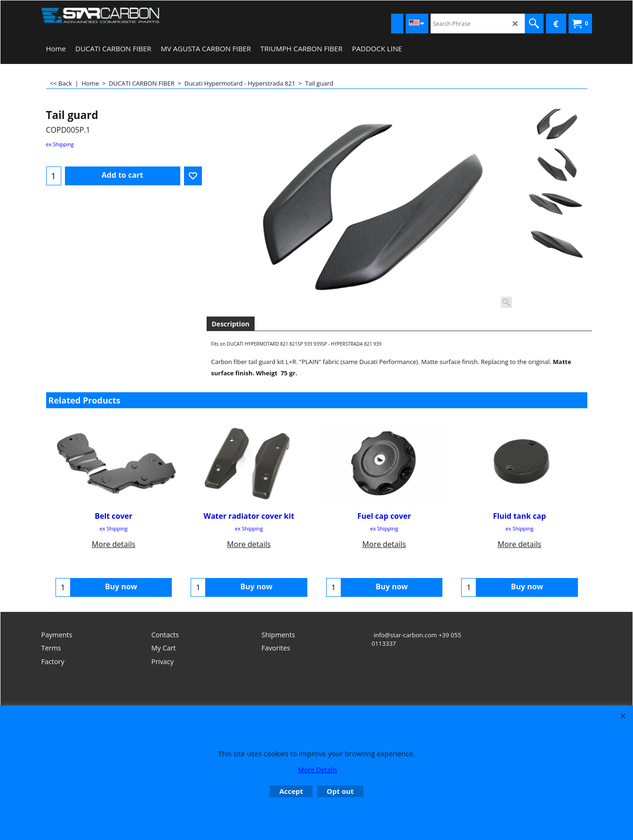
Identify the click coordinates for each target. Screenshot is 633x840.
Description (231, 324)
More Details (318, 770)
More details (114, 544)
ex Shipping (60, 144)
